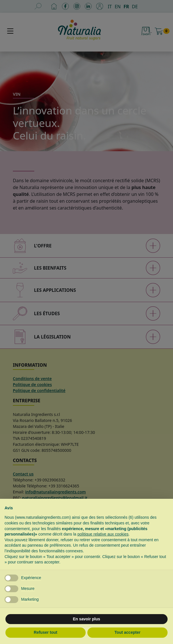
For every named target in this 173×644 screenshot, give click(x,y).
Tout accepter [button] (127, 632)
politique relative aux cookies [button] (103, 534)
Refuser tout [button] (45, 632)
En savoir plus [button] (86, 619)
